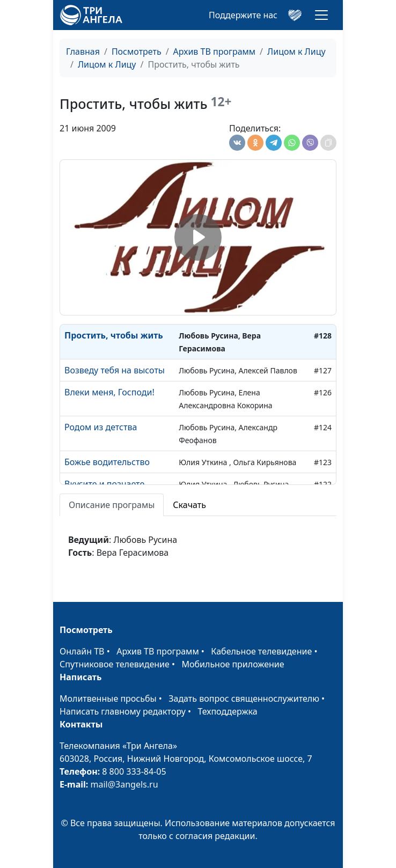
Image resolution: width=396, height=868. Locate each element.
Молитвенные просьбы (108, 698)
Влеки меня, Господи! (109, 392)
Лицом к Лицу (296, 52)
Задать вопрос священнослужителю (244, 698)
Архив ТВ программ (215, 52)
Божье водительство (107, 462)
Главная (83, 52)
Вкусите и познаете (104, 484)
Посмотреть (137, 52)
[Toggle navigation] (321, 15)
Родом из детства (101, 427)
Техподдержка (227, 711)
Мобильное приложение (233, 664)
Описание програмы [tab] (112, 505)
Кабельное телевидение (261, 651)
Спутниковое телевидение (115, 664)
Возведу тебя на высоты (115, 370)
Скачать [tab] (189, 505)
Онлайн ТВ (82, 651)
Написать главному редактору (123, 711)
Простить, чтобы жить (114, 335)
